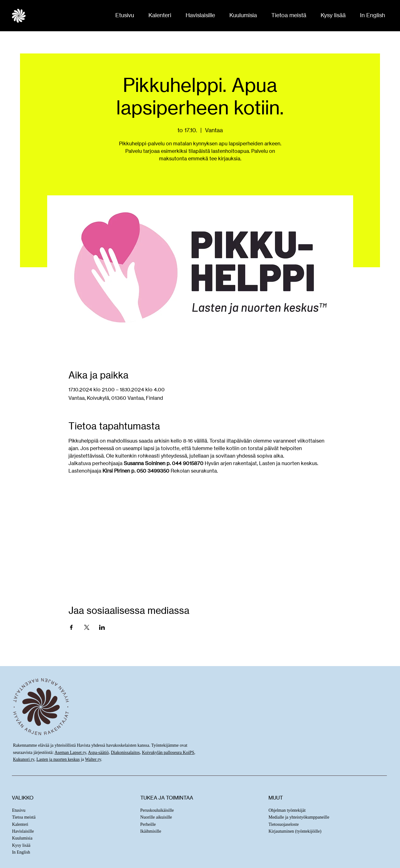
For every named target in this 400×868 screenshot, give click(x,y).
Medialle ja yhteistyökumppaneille (299, 817)
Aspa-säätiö (98, 753)
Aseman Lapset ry (70, 753)
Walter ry (93, 759)
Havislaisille (23, 831)
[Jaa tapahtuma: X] (87, 627)
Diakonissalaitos (125, 753)
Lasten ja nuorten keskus (58, 759)
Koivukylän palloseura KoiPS (168, 753)
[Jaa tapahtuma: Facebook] (71, 627)
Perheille (148, 824)
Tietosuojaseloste (284, 824)
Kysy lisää (21, 845)
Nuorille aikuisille (156, 817)
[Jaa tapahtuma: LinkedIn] (102, 627)
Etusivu (19, 810)
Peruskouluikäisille (157, 810)
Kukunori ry (23, 759)
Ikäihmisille (151, 831)
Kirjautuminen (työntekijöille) (295, 831)
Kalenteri (20, 824)
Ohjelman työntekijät (287, 810)
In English (21, 852)
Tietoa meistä (24, 817)
